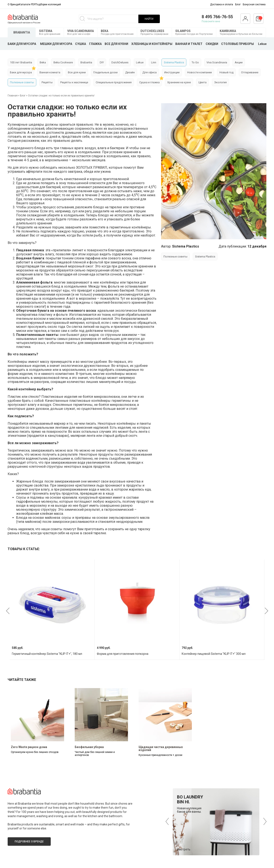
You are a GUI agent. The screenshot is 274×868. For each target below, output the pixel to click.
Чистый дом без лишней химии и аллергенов (95, 754)
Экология (220, 82)
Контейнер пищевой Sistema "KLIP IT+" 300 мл (214, 654)
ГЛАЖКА (95, 44)
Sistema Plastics (174, 62)
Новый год (226, 72)
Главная (13, 96)
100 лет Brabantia (21, 62)
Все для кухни (77, 72)
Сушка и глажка (149, 82)
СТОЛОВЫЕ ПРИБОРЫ (237, 44)
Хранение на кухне (179, 82)
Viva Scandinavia (217, 62)
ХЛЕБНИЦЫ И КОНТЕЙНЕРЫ (152, 44)
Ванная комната (50, 72)
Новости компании (200, 72)
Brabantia (86, 62)
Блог (238, 4)
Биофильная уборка (89, 747)
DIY (102, 62)
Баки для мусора (21, 72)
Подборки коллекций (48, 4)
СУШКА (81, 44)
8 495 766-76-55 (217, 17)
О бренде (13, 4)
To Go (195, 62)
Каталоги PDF (27, 4)
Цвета (202, 82)
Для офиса (150, 72)
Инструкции (172, 72)
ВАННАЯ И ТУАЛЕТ (189, 44)
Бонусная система (254, 4)
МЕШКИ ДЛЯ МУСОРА (56, 44)
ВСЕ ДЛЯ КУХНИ (116, 44)
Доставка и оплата (222, 4)
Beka (43, 62)
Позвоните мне (211, 21)
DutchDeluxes (120, 62)
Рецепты (47, 82)
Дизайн (130, 72)
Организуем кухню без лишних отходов (35, 752)
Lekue (262, 44)
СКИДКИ (212, 44)
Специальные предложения (114, 82)
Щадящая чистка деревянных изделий (161, 748)
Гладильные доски (105, 72)
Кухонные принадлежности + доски (160, 755)
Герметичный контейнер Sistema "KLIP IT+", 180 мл (47, 654)
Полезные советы (22, 82)
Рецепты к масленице (74, 82)
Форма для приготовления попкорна (123, 654)
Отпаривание (250, 72)
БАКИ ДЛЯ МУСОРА (22, 44)
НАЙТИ (149, 19)
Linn (154, 62)
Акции (239, 62)
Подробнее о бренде (29, 842)
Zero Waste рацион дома (29, 747)
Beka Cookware (63, 62)
